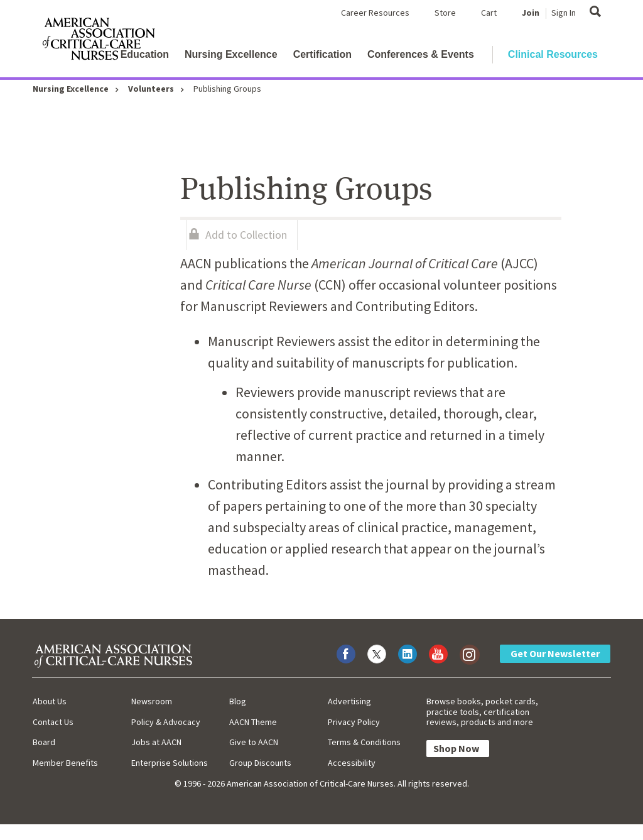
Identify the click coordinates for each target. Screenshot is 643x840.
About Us (50, 701)
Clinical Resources (553, 54)
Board (44, 742)
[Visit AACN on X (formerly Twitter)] (377, 654)
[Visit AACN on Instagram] (469, 654)
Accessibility (352, 763)
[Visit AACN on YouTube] (438, 654)
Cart (489, 13)
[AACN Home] (98, 41)
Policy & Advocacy (166, 722)
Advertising (349, 701)
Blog (238, 701)
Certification (322, 54)
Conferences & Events (421, 54)
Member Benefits (65, 763)
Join (531, 13)
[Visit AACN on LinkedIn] (408, 654)
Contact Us (53, 722)
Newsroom (152, 701)
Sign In (564, 13)
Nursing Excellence (231, 54)
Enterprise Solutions (170, 763)
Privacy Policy (354, 722)
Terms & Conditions (364, 742)
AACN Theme (253, 722)
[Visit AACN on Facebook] (346, 654)
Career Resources (375, 13)
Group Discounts (260, 763)
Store (445, 13)
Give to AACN (254, 742)
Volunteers (151, 89)
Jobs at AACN (156, 742)
